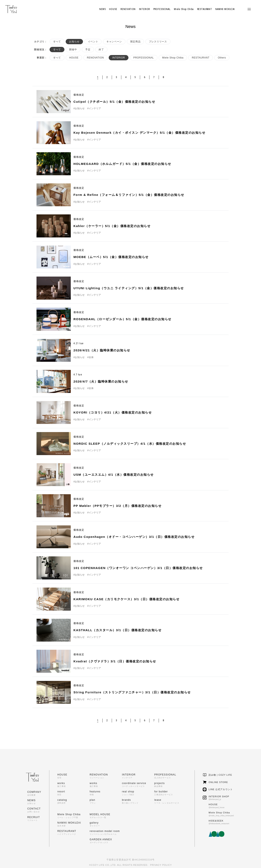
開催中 (73, 50)
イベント (93, 42)
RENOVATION (95, 58)
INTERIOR (119, 58)
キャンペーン (114, 42)
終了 (101, 50)
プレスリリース (158, 42)
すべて (57, 42)
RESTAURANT (201, 58)
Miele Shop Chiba (173, 58)
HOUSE (74, 58)
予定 (88, 50)
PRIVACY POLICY (161, 865)
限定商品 (135, 42)
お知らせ (74, 42)
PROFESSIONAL (144, 58)
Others (222, 58)
